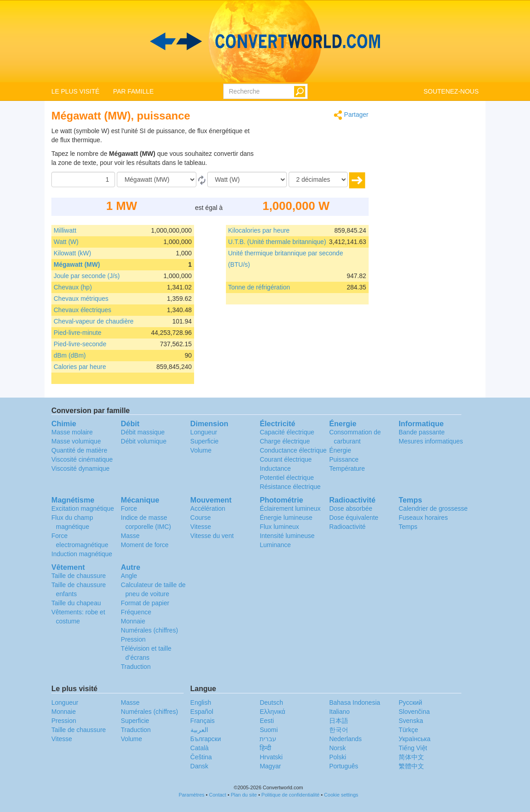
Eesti (267, 721)
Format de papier (145, 603)
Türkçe (408, 730)
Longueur (204, 432)
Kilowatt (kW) (72, 253)
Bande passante (422, 432)
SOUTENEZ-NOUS (451, 91)
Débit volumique (144, 441)
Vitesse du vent (212, 536)
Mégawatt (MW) (77, 264)
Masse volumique (76, 441)
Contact (218, 795)
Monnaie (133, 621)
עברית (268, 739)
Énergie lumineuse (286, 518)
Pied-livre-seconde (80, 344)
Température (347, 468)
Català (200, 748)
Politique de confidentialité (290, 795)
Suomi (269, 730)
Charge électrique (285, 441)
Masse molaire (72, 432)
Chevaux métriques (81, 299)
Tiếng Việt (413, 748)
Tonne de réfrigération (259, 287)
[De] (157, 179)
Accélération (208, 508)
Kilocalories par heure (259, 230)
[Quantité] (83, 179)
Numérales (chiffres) (150, 630)
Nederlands (345, 739)
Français (203, 721)
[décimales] (318, 179)
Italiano (339, 712)
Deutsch (271, 702)
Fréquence (136, 612)
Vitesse (201, 527)
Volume (201, 450)
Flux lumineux (279, 527)
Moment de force (145, 545)
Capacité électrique (287, 432)
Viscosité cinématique (82, 459)
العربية (199, 730)
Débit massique (143, 432)
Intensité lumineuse (287, 536)
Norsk (337, 748)
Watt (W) (66, 242)
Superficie (205, 441)
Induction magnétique (82, 554)
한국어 (339, 730)
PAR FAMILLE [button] (133, 91)
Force (129, 508)
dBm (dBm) (70, 355)
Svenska (411, 721)
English (201, 702)
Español (202, 712)
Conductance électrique (293, 450)
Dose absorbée (351, 508)
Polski (337, 757)
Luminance (275, 545)
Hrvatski (271, 757)
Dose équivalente (354, 518)
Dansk (200, 766)
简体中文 (411, 757)
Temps (408, 527)
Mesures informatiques (431, 441)
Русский (410, 702)
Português (344, 766)
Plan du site (244, 795)
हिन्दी (265, 748)
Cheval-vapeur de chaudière (94, 321)
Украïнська (415, 739)
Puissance (344, 459)
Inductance (275, 468)
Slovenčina (414, 712)
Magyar (270, 766)
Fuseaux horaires (423, 518)
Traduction (136, 667)
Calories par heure (80, 367)
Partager (351, 115)
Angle (129, 576)
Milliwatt (65, 230)
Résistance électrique (290, 487)
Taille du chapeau (76, 603)
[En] (247, 179)
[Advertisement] (312, 149)
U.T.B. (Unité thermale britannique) (277, 242)
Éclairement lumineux (290, 508)
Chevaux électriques (82, 310)
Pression (133, 639)
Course (201, 518)
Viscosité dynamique (80, 468)
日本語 (339, 721)
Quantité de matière (79, 450)
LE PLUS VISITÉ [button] (75, 91)
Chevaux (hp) (73, 287)
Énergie (340, 450)
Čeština (201, 757)
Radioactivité (347, 527)
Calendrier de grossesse (433, 508)
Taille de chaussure (79, 576)
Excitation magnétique (83, 508)
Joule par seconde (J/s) (87, 276)
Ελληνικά (272, 712)
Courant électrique (285, 459)
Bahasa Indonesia (355, 702)
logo (265, 41)
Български (206, 739)
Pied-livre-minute (77, 333)
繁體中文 (411, 766)
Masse (130, 536)
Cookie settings (341, 795)
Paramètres (192, 795)
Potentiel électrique (287, 478)
